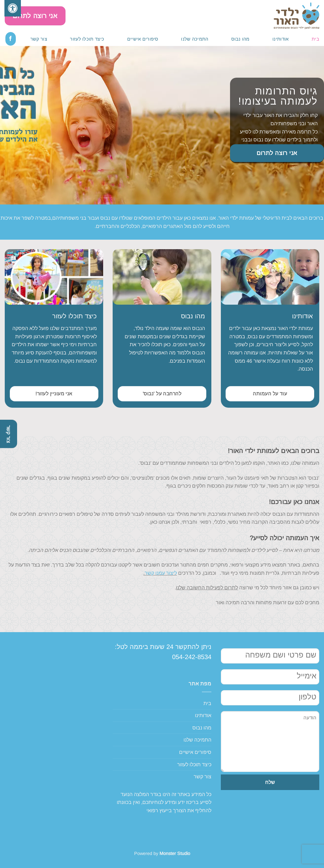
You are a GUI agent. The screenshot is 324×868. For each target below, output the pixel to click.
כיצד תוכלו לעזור (87, 39)
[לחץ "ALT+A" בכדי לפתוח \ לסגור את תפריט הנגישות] (13, 8)
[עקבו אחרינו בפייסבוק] (11, 39)
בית (315, 39)
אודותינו (280, 39)
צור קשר (39, 39)
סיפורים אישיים (143, 39)
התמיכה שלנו (195, 39)
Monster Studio (175, 853)
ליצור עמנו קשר (161, 573)
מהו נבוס (240, 39)
